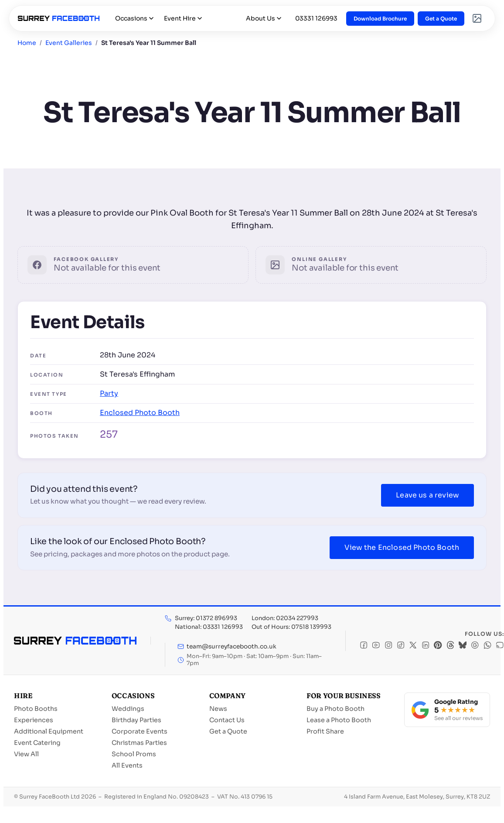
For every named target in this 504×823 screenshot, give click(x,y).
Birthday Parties (136, 720)
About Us (264, 18)
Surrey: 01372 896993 (206, 618)
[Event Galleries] (477, 18)
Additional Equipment (49, 731)
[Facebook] (364, 646)
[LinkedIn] (426, 646)
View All (26, 754)
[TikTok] (401, 646)
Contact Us (227, 720)
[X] (413, 646)
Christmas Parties (139, 743)
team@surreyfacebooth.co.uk (227, 646)
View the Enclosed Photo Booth (402, 547)
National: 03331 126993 (209, 627)
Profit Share (325, 731)
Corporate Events (140, 731)
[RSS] (500, 646)
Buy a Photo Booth (335, 709)
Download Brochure (380, 19)
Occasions (134, 18)
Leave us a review (427, 495)
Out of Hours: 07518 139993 (291, 627)
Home (27, 43)
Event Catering (37, 743)
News (218, 709)
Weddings (128, 709)
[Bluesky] (463, 646)
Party (109, 393)
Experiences (34, 720)
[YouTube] (376, 646)
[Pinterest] (438, 646)
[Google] (475, 646)
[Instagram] (388, 646)
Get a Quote (441, 19)
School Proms (134, 754)
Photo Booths (36, 709)
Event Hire (183, 18)
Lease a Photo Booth (339, 720)
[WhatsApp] (487, 646)
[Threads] (450, 646)
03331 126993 (316, 18)
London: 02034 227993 (285, 618)
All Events (127, 765)
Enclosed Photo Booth (140, 413)
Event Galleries (69, 43)
